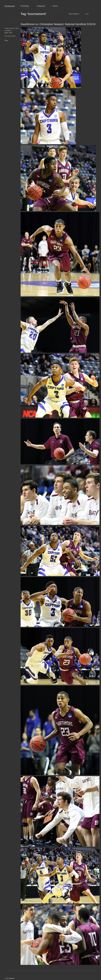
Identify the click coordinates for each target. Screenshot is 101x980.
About (55, 6)
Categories (41, 6)
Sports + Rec (8, 33)
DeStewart (10, 6)
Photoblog (25, 6)
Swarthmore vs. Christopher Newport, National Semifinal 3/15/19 (58, 24)
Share (6, 41)
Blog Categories (74, 14)
